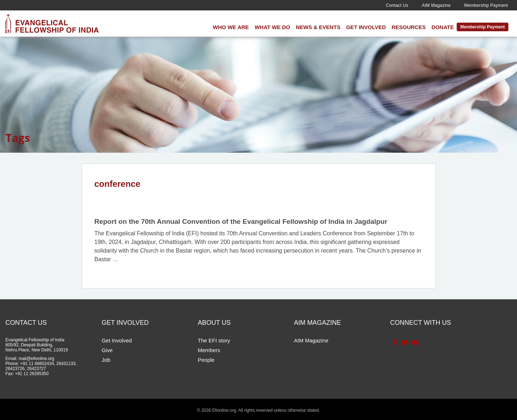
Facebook (394, 342)
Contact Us (397, 5)
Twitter (404, 342)
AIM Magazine (436, 5)
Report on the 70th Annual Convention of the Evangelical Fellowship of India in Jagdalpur (241, 221)
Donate (443, 27)
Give (107, 350)
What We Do (272, 27)
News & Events (318, 27)
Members (209, 350)
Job (106, 360)
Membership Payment (486, 5)
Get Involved (366, 27)
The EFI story (214, 340)
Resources (409, 27)
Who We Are (231, 27)
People (206, 360)
